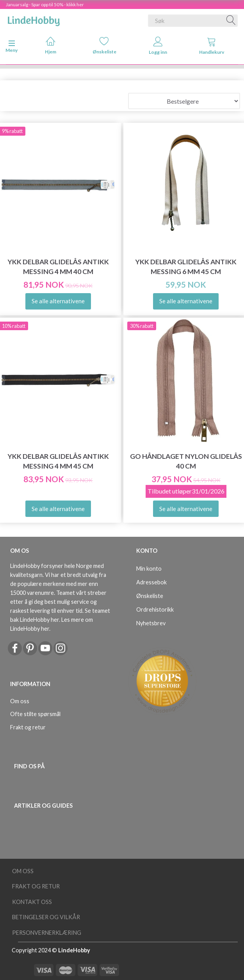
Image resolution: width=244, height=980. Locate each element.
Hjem (51, 45)
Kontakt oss (32, 902)
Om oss (20, 701)
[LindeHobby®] (34, 19)
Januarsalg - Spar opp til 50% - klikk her (45, 4)
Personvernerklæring (47, 933)
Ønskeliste (104, 45)
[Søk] (231, 21)
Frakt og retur (28, 727)
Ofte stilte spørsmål (35, 714)
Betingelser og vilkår (46, 917)
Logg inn (158, 46)
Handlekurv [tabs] (212, 46)
